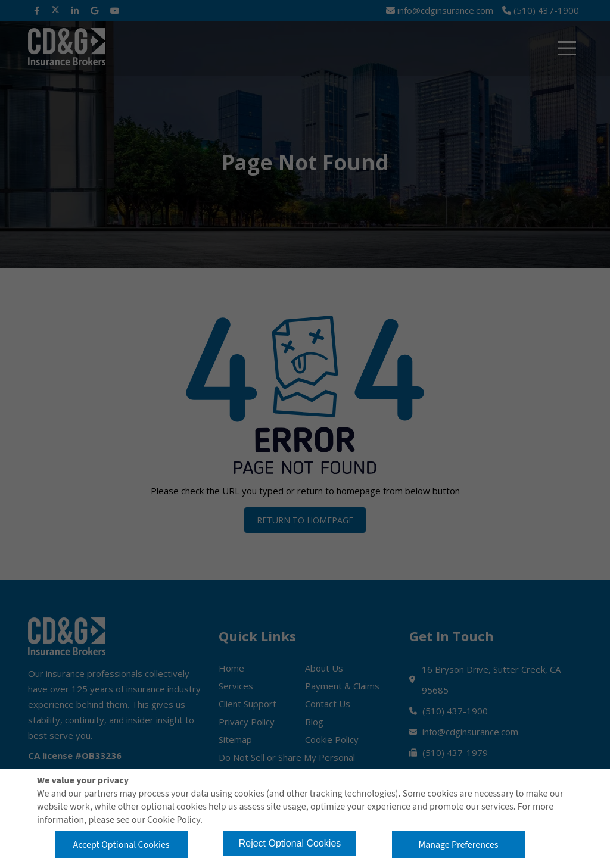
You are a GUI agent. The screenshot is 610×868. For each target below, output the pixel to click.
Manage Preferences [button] (459, 845)
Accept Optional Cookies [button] (121, 845)
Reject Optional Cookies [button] (290, 843)
